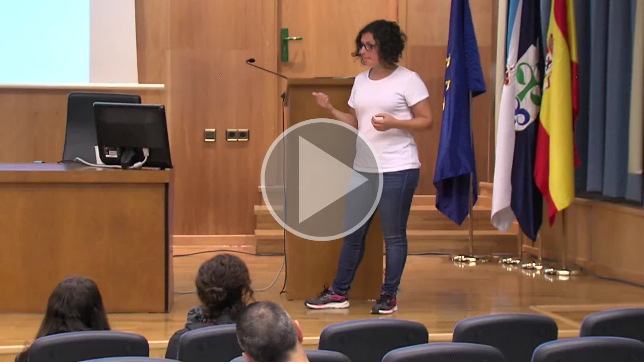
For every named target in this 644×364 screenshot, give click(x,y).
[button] (322, 181)
